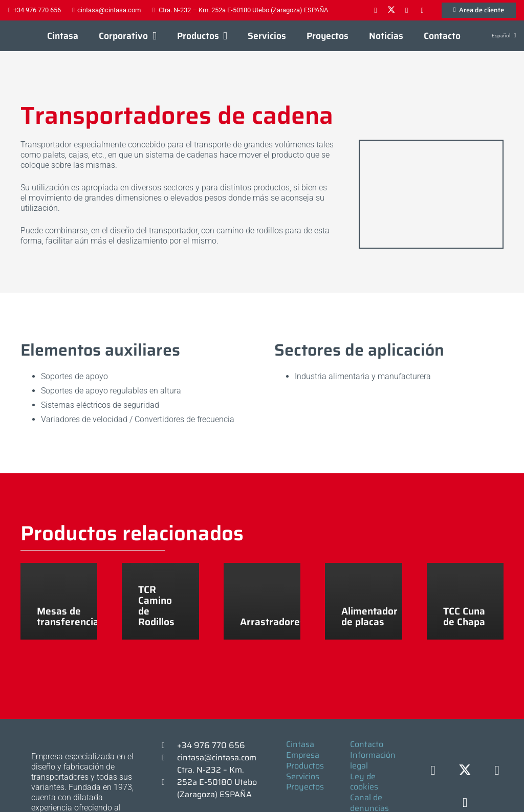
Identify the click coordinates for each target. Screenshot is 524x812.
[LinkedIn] (407, 10)
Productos (305, 766)
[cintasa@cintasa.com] (168, 758)
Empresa (303, 755)
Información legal (373, 760)
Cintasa (300, 744)
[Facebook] (376, 10)
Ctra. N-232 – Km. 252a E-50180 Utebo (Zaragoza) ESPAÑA (217, 782)
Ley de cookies (364, 782)
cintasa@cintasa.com (217, 758)
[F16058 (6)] (431, 194)
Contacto (367, 744)
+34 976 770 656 (211, 745)
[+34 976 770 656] (168, 745)
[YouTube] (422, 10)
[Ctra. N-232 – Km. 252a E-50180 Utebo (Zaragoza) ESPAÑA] (168, 782)
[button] (152, 36)
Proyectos (305, 787)
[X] (391, 10)
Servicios (303, 776)
